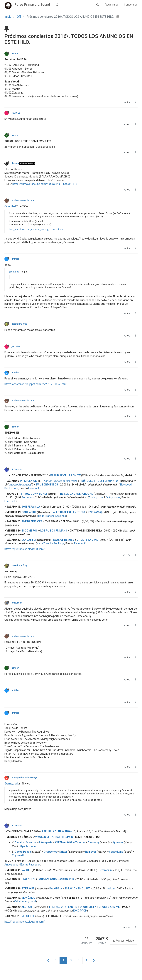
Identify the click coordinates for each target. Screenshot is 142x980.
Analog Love (96, 497)
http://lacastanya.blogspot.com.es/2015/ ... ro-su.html (36, 384)
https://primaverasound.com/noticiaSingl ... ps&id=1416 (45, 184)
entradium (106, 870)
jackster (16, 346)
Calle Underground (25, 901)
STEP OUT (28, 888)
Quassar (118, 842)
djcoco (15, 163)
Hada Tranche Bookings (52, 516)
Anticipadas (11, 865)
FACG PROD (80, 911)
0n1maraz (17, 469)
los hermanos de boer (23, 200)
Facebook (34, 488)
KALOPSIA (56, 888)
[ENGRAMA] (95, 512)
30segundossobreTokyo (24, 778)
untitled (15, 259)
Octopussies (113, 497)
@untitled (10, 206)
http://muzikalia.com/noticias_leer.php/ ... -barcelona (36, 230)
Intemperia (46, 842)
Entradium (28, 497)
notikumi (111, 888)
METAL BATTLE (54, 837)
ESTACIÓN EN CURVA (77, 888)
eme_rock (17, 603)
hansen (15, 54)
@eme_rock (12, 784)
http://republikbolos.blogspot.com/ (25, 549)
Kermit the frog (19, 324)
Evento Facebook (30, 865)
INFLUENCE (28, 916)
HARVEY (16, 113)
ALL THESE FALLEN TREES (69, 512)
